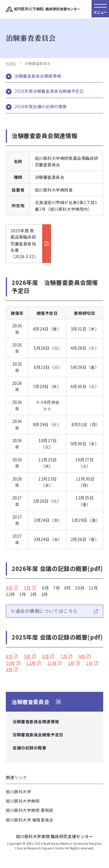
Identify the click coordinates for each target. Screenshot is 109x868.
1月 (71, 663)
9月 (82, 656)
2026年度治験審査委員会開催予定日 (49, 91)
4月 (9, 588)
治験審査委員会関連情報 (38, 76)
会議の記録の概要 (29, 748)
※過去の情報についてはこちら (44, 611)
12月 (52, 663)
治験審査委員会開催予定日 (38, 735)
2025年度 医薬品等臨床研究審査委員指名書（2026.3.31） (24, 244)
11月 (31, 663)
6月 (45, 656)
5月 (27, 588)
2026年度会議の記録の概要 (41, 107)
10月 (10, 663)
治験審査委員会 (31, 702)
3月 (9, 669)
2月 (89, 663)
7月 (64, 656)
